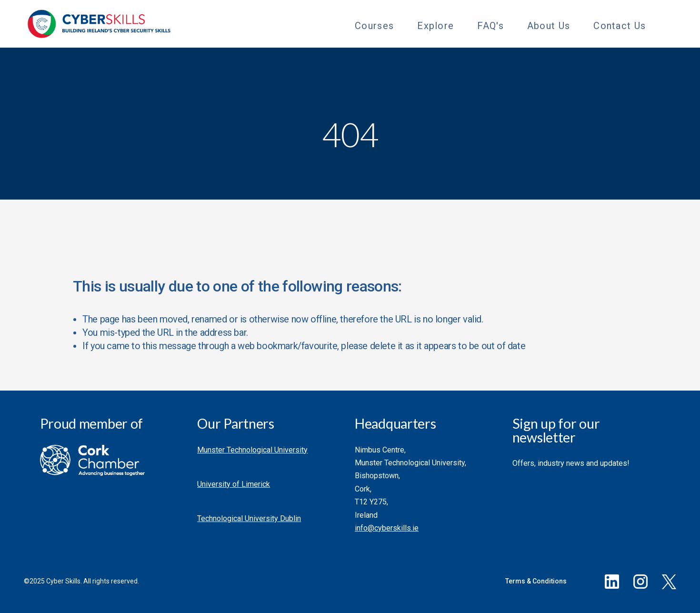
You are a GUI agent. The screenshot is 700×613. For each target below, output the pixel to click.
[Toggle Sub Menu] (402, 24)
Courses (374, 26)
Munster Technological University (252, 450)
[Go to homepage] (99, 24)
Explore (435, 26)
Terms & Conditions (536, 581)
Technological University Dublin (249, 518)
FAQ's (490, 26)
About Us (549, 26)
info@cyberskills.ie (387, 528)
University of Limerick (234, 484)
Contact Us (620, 26)
